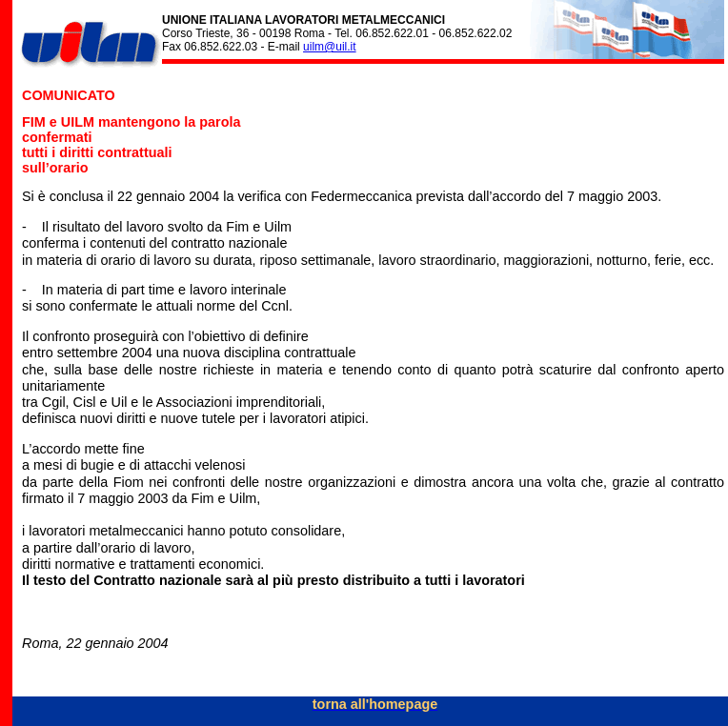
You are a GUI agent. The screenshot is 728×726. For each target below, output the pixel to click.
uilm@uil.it (330, 47)
